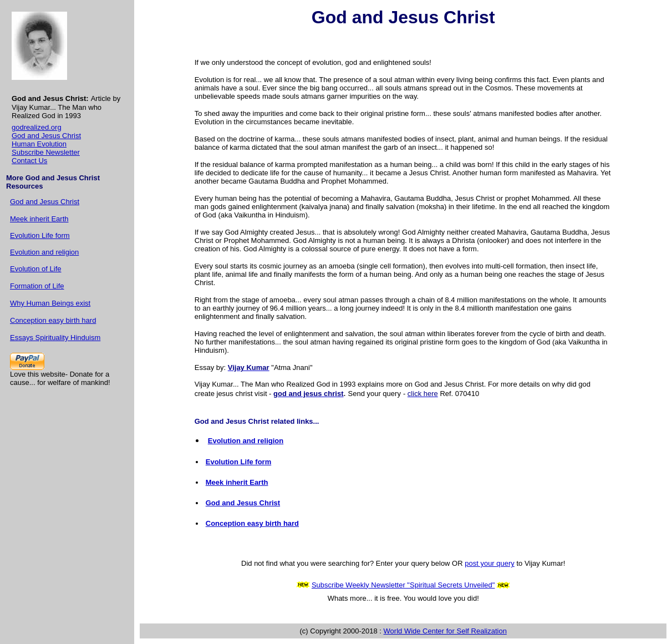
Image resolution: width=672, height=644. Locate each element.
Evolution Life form (40, 235)
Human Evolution (39, 144)
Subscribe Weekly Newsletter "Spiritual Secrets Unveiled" (403, 585)
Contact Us (29, 161)
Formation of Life (37, 286)
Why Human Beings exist (50, 303)
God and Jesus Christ (46, 136)
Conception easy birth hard (53, 320)
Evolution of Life (36, 269)
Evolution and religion (44, 252)
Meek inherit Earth (39, 219)
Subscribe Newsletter (46, 152)
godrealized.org (37, 127)
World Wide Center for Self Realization (445, 631)
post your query (490, 563)
